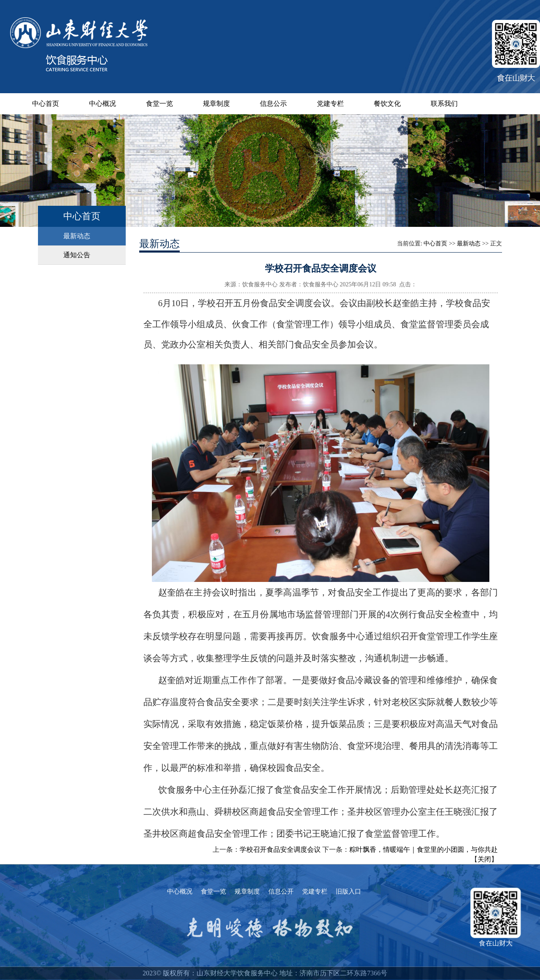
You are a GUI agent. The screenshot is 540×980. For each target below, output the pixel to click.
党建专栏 (330, 104)
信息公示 (273, 104)
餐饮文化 (387, 104)
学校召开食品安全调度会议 (280, 849)
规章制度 (216, 104)
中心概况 (103, 104)
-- (395, 973)
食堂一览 (159, 104)
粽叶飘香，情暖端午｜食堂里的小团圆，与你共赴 (424, 849)
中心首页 (46, 104)
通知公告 (77, 255)
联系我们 (444, 104)
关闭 (484, 859)
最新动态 (77, 236)
